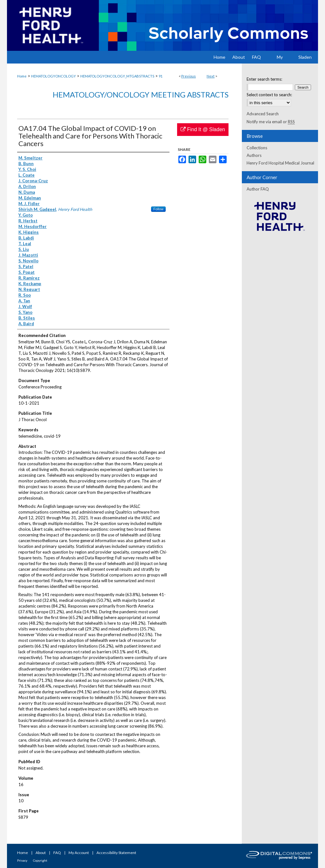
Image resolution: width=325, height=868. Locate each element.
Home (22, 76)
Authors (254, 155)
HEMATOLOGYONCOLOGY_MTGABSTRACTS (117, 76)
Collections (257, 148)
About (41, 853)
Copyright (40, 860)
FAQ (57, 853)
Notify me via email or (271, 122)
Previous (189, 76)
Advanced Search (263, 114)
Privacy (22, 860)
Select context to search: (269, 95)
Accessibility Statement (116, 853)
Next (211, 76)
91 (161, 76)
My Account (79, 853)
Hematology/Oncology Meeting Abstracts (141, 94)
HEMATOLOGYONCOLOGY (53, 76)
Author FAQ (258, 189)
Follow (158, 209)
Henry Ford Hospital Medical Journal (280, 163)
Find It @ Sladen (203, 129)
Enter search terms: (264, 79)
